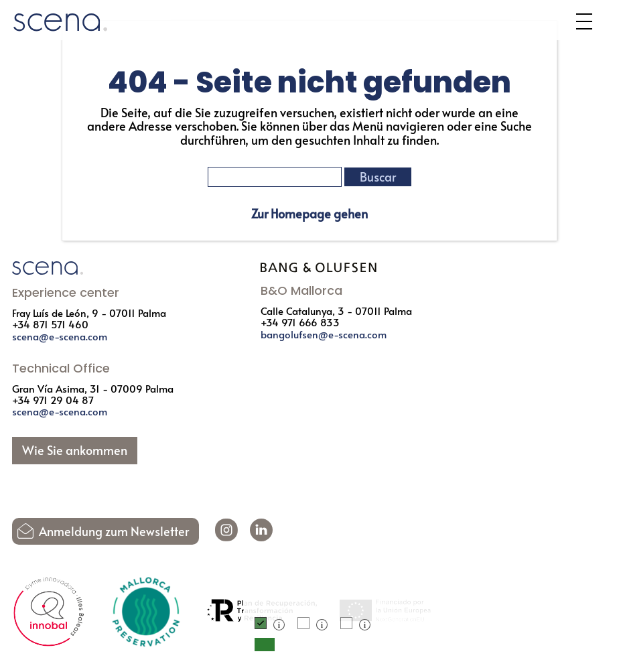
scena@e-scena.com (60, 336)
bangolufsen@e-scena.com (324, 334)
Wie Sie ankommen (75, 450)
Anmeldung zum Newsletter (114, 531)
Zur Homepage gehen (309, 214)
